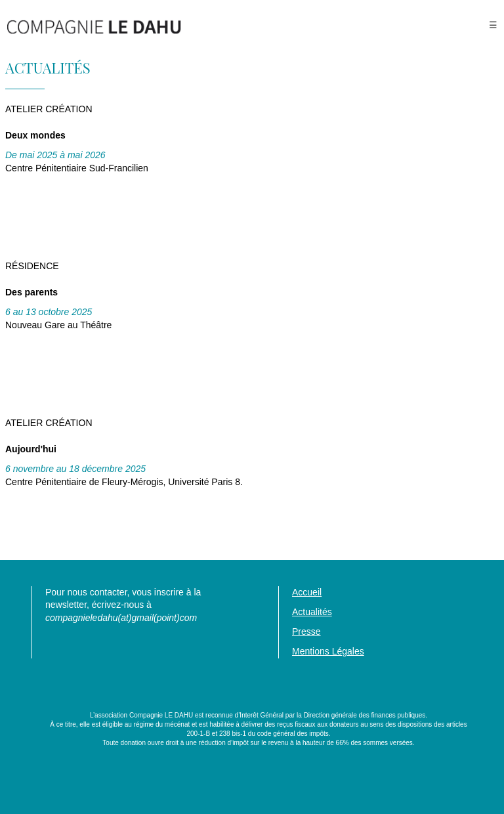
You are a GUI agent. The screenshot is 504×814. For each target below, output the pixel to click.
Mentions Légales (328, 651)
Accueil (307, 592)
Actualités (312, 612)
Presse (306, 632)
